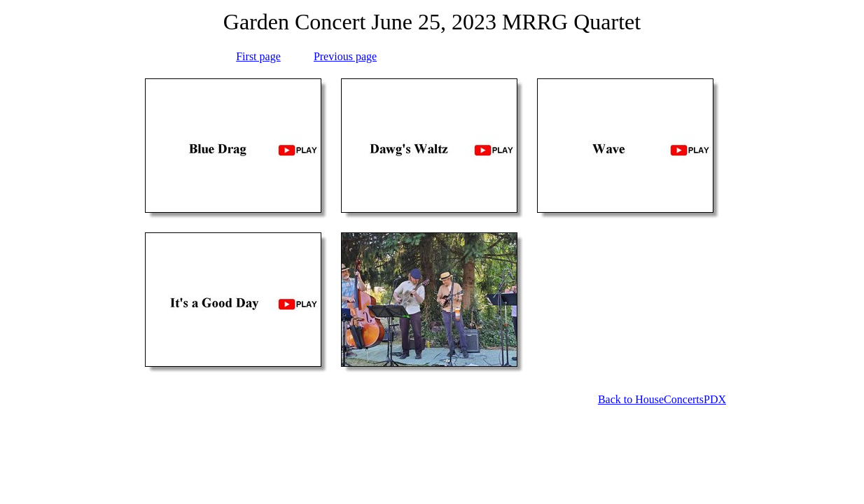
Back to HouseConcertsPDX (662, 399)
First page (258, 56)
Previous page (345, 56)
